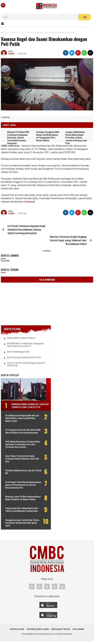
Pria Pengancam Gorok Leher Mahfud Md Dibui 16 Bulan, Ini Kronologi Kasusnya (18, 427)
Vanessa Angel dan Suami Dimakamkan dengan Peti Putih (44, 41)
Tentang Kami (17, 632)
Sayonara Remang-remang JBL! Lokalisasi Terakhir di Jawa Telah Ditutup (27, 399)
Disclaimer (78, 632)
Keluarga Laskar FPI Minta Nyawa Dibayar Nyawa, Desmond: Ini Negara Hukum (21, 496)
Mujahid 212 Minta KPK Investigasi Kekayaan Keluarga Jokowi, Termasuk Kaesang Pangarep (19, 138)
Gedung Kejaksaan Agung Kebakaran (21, 327)
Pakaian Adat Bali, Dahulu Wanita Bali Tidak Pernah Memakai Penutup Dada (20, 511)
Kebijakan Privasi (61, 632)
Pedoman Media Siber (38, 632)
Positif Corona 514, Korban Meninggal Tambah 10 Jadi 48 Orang (22, 356)
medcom (30, 202)
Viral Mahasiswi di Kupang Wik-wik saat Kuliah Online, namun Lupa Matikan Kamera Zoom (20, 413)
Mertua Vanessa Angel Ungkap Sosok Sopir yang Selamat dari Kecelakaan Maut (69, 230)
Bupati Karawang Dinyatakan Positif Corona (24, 349)
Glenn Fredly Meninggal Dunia (18, 343)
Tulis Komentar (47, 269)
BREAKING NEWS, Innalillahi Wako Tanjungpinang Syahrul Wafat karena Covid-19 (24, 335)
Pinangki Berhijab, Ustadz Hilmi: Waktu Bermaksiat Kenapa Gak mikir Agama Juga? (19, 525)
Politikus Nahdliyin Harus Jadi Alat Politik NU (20, 469)
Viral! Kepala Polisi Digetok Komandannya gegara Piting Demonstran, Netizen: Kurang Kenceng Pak (24, 482)
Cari (85, 17)
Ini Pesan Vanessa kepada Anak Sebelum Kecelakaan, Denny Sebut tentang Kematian (26, 230)
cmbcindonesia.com (46, 637)
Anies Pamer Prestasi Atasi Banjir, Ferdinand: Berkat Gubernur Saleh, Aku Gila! (20, 456)
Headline (11, 54)
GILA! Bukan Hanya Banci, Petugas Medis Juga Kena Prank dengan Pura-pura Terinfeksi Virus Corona (20, 441)
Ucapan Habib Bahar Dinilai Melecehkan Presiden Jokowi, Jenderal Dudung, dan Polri (77, 138)
